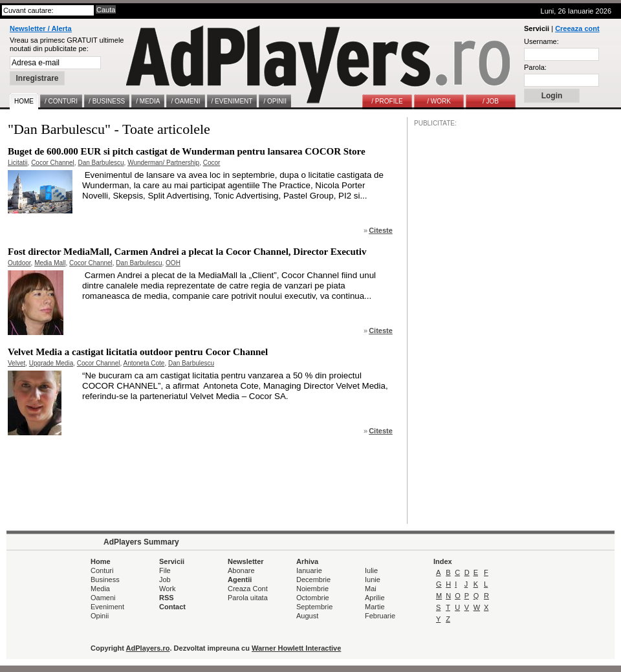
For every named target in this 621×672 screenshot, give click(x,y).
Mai (371, 589)
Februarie (380, 616)
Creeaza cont (577, 28)
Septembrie (314, 607)
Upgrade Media (51, 363)
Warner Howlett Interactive (296, 648)
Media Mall (50, 263)
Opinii (100, 616)
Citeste (381, 230)
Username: (541, 41)
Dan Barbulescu (101, 163)
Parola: (535, 67)
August (307, 616)
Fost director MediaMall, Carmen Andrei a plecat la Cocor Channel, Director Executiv (187, 252)
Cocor (212, 163)
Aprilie (375, 598)
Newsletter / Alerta (41, 28)
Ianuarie (309, 570)
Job (165, 580)
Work (167, 589)
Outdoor (19, 263)
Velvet (16, 363)
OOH (173, 263)
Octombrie (313, 598)
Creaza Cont (248, 589)
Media (100, 589)
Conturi (102, 570)
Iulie (371, 570)
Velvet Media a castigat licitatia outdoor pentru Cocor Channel (138, 352)
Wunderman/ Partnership (163, 163)
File (165, 570)
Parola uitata (248, 598)
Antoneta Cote (144, 363)
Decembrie (313, 580)
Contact (172, 607)
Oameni (103, 598)
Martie (375, 607)
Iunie (373, 580)
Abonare (241, 570)
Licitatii (18, 163)
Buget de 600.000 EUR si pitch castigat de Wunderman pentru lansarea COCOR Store (187, 151)
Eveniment (107, 607)
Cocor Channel (53, 163)
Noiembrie (312, 589)
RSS (167, 598)
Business (105, 580)
